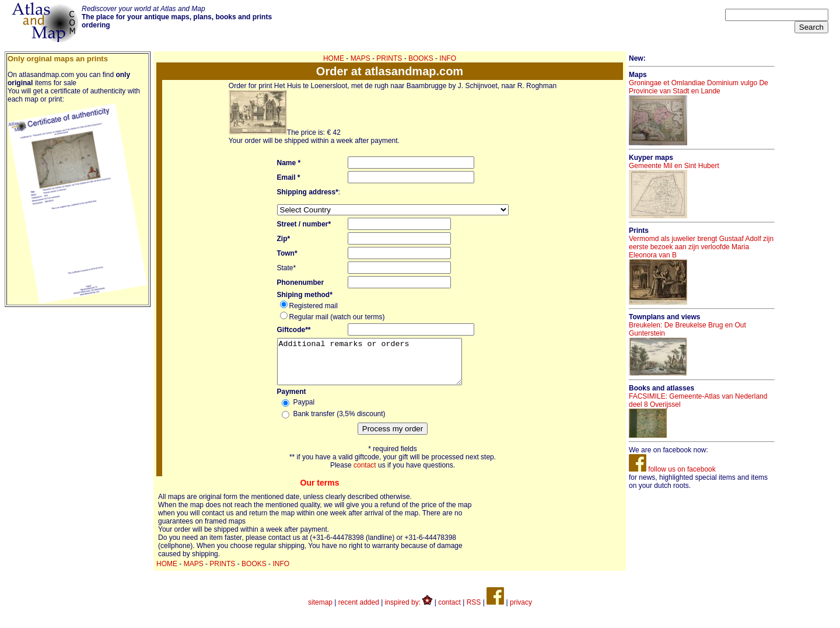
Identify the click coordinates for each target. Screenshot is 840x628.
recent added (359, 611)
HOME (334, 58)
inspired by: (409, 611)
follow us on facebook (672, 469)
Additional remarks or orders (380, 366)
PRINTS (389, 58)
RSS (474, 611)
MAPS (360, 58)
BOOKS (421, 58)
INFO (448, 58)
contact (365, 474)
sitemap (320, 611)
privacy (521, 611)
